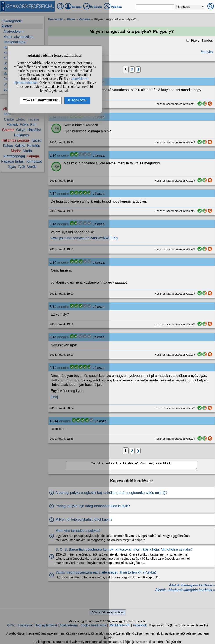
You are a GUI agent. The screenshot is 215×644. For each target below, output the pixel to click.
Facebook (140, 625)
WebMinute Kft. (120, 625)
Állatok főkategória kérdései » (192, 585)
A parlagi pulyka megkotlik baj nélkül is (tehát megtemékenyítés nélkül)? (111, 493)
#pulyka (207, 52)
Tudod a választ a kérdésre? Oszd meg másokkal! (132, 466)
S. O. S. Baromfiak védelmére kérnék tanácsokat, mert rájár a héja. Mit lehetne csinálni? (124, 550)
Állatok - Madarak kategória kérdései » (185, 590)
